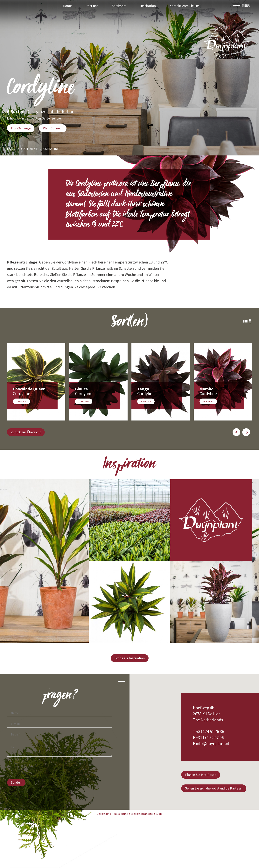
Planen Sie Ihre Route (201, 775)
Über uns (92, 6)
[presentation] (37, 768)
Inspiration (148, 6)
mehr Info (21, 401)
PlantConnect (53, 128)
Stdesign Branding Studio (146, 814)
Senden (16, 782)
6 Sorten (16, 112)
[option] (36, 382)
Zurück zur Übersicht (26, 432)
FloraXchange (21, 128)
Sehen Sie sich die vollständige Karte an (214, 788)
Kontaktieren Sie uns (184, 6)
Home (67, 6)
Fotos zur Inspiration (130, 658)
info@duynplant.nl (213, 743)
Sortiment (119, 6)
